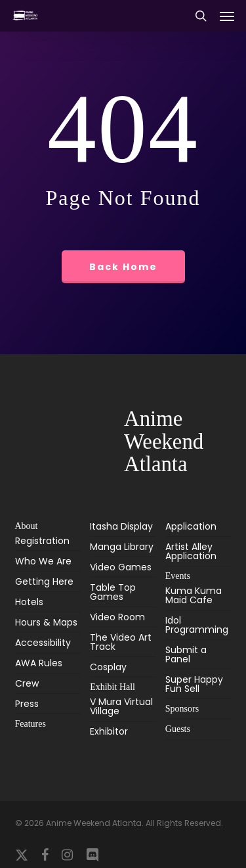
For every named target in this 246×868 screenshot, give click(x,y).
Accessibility (43, 643)
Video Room (117, 617)
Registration (42, 542)
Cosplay (108, 667)
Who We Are (43, 561)
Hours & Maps (46, 622)
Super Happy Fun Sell (194, 684)
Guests (178, 729)
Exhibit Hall (113, 687)
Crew (27, 683)
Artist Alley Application (191, 551)
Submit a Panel (186, 654)
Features (31, 724)
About (27, 526)
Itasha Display (121, 527)
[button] (227, 16)
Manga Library (122, 547)
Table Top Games (113, 592)
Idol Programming (197, 625)
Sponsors (182, 709)
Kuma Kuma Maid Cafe (194, 596)
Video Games (121, 567)
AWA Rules (39, 663)
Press (27, 704)
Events (178, 576)
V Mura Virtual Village (121, 707)
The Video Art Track (121, 642)
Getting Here (44, 582)
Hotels (29, 602)
